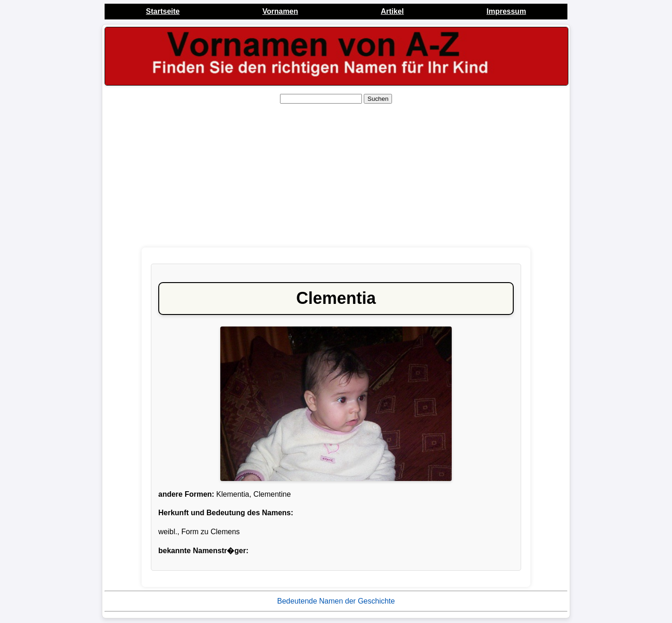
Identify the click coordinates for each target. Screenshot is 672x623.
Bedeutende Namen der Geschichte (336, 601)
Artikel (392, 11)
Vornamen (280, 11)
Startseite (163, 11)
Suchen (378, 99)
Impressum (506, 11)
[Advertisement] (336, 176)
